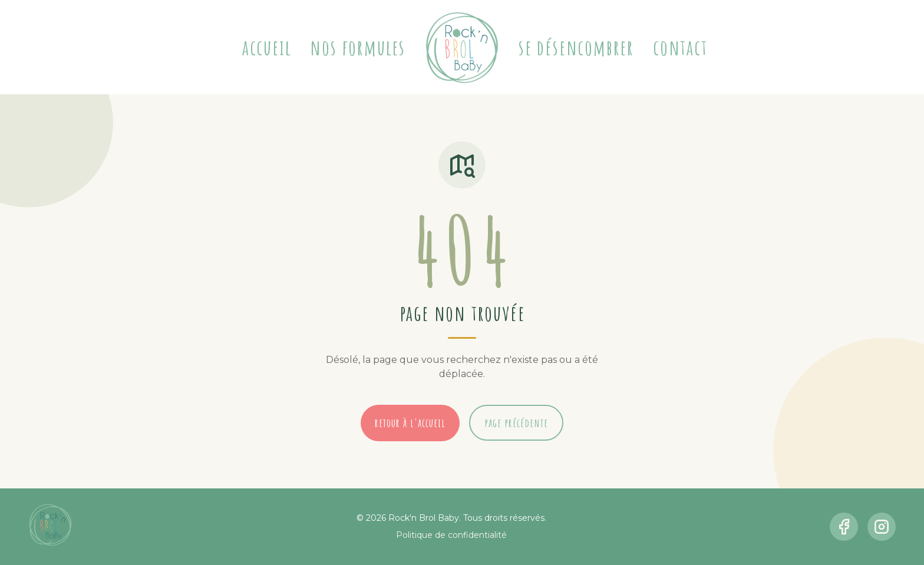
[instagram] (882, 527)
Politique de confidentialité (451, 535)
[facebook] (844, 527)
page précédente (516, 423)
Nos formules (358, 47)
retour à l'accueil (410, 423)
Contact (680, 47)
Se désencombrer (576, 47)
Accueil (267, 47)
